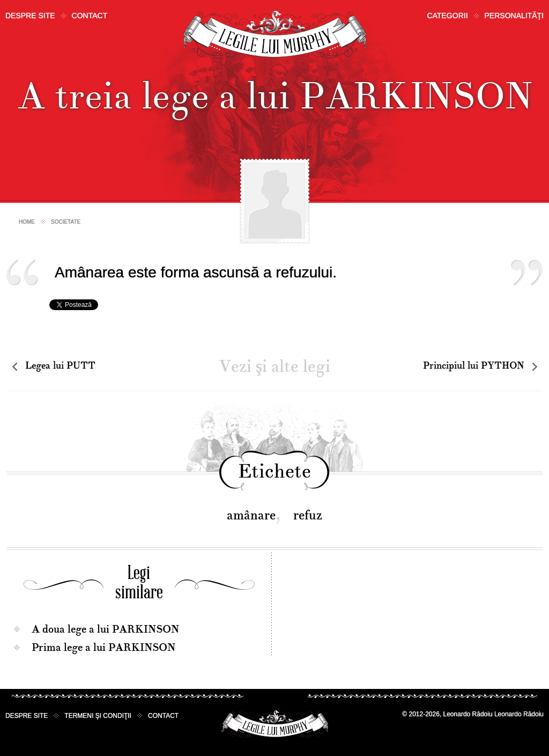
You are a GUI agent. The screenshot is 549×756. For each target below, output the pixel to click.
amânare (251, 515)
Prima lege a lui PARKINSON (103, 648)
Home (27, 222)
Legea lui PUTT (60, 366)
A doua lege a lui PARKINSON (105, 629)
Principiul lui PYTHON (473, 366)
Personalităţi (514, 16)
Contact (90, 16)
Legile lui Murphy (275, 35)
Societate (66, 222)
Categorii (448, 16)
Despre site (30, 16)
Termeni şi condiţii (98, 716)
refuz (308, 515)
